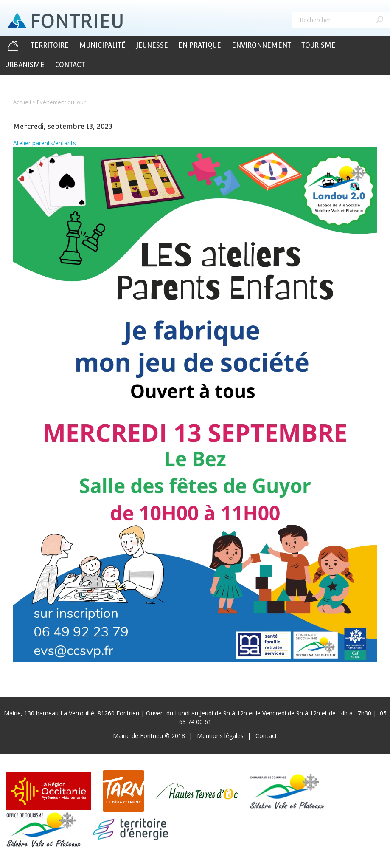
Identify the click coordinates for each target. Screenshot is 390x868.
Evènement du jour (61, 102)
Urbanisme (25, 65)
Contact (70, 65)
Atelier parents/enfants (45, 143)
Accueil (13, 45)
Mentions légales (220, 736)
